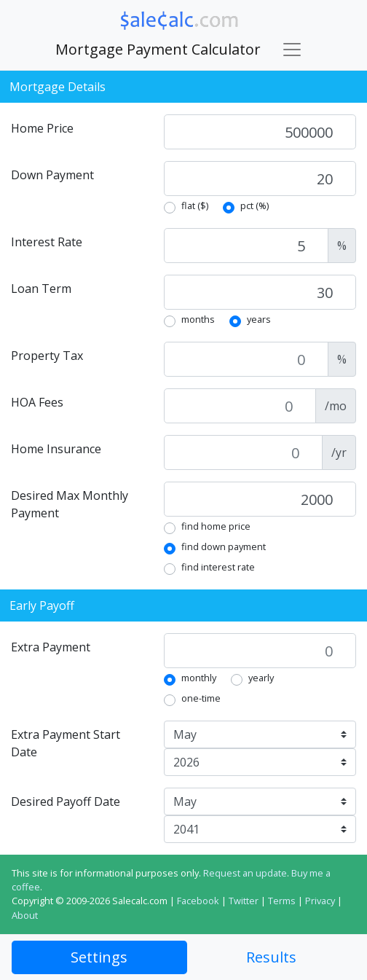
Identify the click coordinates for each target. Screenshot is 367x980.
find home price (216, 526)
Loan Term (41, 289)
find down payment (224, 546)
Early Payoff (42, 605)
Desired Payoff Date (66, 801)
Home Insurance (56, 449)
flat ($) (195, 205)
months (198, 319)
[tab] (272, 957)
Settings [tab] (99, 957)
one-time (201, 698)
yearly (261, 678)
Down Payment (52, 175)
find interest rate (218, 567)
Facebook (198, 901)
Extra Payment (51, 647)
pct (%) (254, 205)
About (25, 915)
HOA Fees (37, 402)
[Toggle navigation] (292, 50)
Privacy (320, 901)
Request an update (245, 873)
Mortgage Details (58, 87)
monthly (199, 678)
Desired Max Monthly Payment (70, 504)
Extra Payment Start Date (66, 743)
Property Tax (47, 356)
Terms (282, 901)
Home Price (42, 128)
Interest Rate (47, 242)
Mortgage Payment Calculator (158, 49)
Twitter (244, 901)
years (259, 319)
